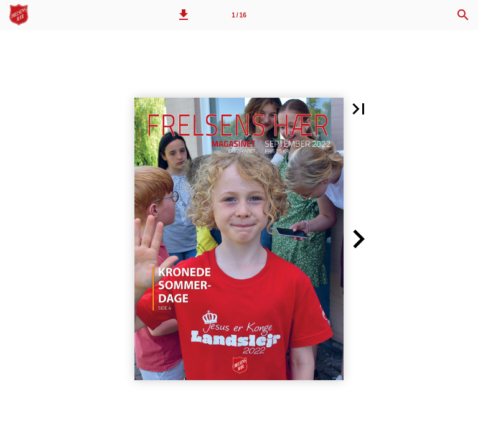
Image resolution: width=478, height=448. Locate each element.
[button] (184, 15)
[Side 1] (239, 15)
